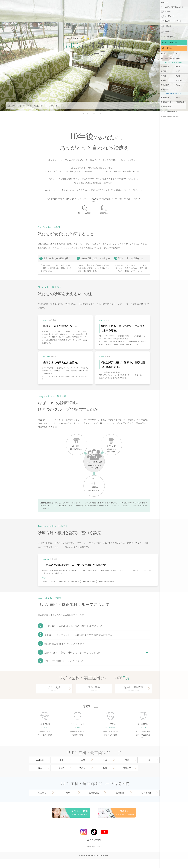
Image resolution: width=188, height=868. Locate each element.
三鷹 (164, 71)
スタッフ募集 (94, 840)
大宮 (164, 76)
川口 (178, 71)
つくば (179, 80)
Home (164, 2)
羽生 (178, 76)
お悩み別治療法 (168, 37)
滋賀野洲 (180, 102)
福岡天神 (165, 89)
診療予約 (167, 48)
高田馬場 (165, 67)
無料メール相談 (170, 42)
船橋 (164, 80)
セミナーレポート (169, 111)
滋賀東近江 (166, 102)
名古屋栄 (165, 97)
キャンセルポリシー (170, 53)
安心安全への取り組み (171, 58)
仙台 (178, 85)
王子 (178, 67)
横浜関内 (165, 85)
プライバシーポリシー (94, 847)
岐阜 (178, 97)
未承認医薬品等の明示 (171, 116)
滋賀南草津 (166, 107)
